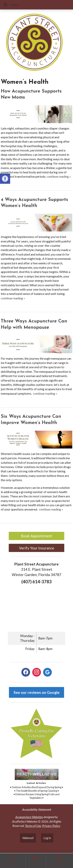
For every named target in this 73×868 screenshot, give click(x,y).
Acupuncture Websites (29, 817)
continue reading (59, 176)
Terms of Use (33, 826)
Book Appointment (37, 536)
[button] (5, 179)
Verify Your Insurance (37, 548)
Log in (47, 838)
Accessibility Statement (37, 809)
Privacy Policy (51, 826)
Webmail (28, 838)
